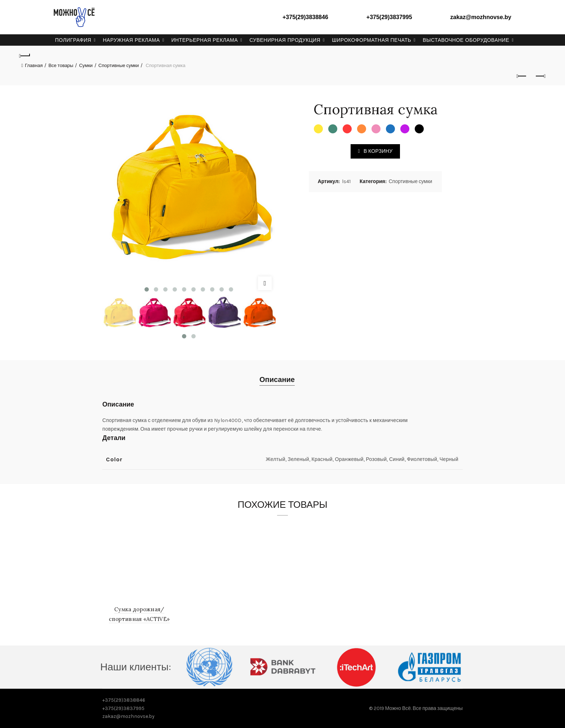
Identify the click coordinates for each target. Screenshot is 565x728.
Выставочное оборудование (466, 40)
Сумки (86, 65)
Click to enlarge (265, 283)
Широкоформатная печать (372, 40)
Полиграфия (73, 40)
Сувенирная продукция (285, 40)
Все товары (61, 65)
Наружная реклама (131, 40)
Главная (34, 65)
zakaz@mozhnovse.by (481, 17)
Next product (540, 76)
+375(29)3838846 (305, 17)
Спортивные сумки (119, 65)
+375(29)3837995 (389, 17)
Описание (277, 380)
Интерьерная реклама (205, 40)
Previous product (522, 76)
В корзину (378, 151)
